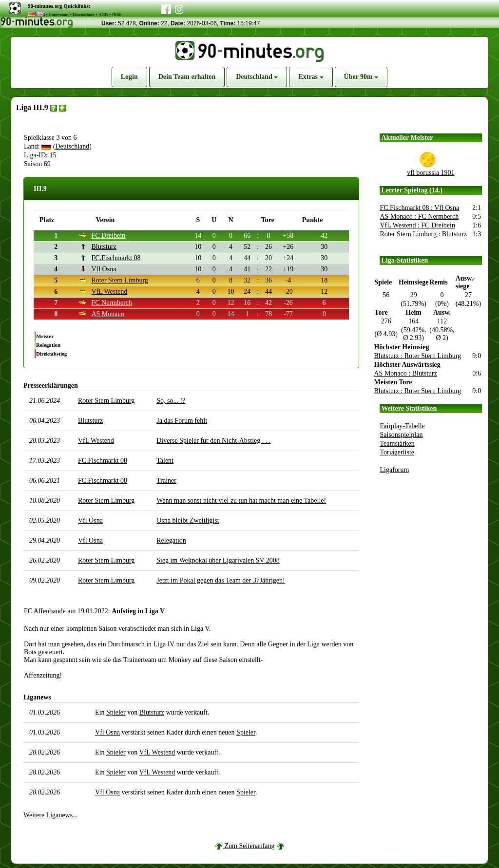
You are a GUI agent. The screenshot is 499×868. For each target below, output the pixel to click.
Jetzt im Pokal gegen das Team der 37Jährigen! (221, 580)
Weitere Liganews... (51, 815)
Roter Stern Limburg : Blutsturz (424, 234)
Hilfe (117, 15)
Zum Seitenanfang (249, 846)
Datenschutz (83, 15)
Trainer (166, 481)
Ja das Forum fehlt (182, 421)
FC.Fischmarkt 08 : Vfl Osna (420, 208)
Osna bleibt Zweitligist (188, 520)
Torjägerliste (397, 452)
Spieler (116, 712)
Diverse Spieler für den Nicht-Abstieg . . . (213, 441)
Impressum (58, 15)
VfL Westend (109, 292)
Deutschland (257, 77)
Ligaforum (395, 470)
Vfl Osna (104, 269)
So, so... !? (171, 401)
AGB (103, 15)
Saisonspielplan (402, 435)
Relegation (171, 540)
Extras (311, 77)
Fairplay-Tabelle (403, 426)
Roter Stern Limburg (119, 280)
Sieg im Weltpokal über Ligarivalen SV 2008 (218, 560)
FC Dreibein (108, 236)
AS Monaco (107, 314)
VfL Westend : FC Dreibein (418, 225)
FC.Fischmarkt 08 (116, 258)
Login (129, 77)
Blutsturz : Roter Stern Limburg (418, 356)
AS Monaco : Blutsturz (406, 373)
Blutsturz (104, 247)
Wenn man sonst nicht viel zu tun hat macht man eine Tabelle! (241, 500)
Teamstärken (397, 443)
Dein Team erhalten (187, 77)
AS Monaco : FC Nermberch (420, 217)
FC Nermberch (112, 303)
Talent (165, 461)
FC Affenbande (45, 611)
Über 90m (361, 77)
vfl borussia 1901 (431, 173)
